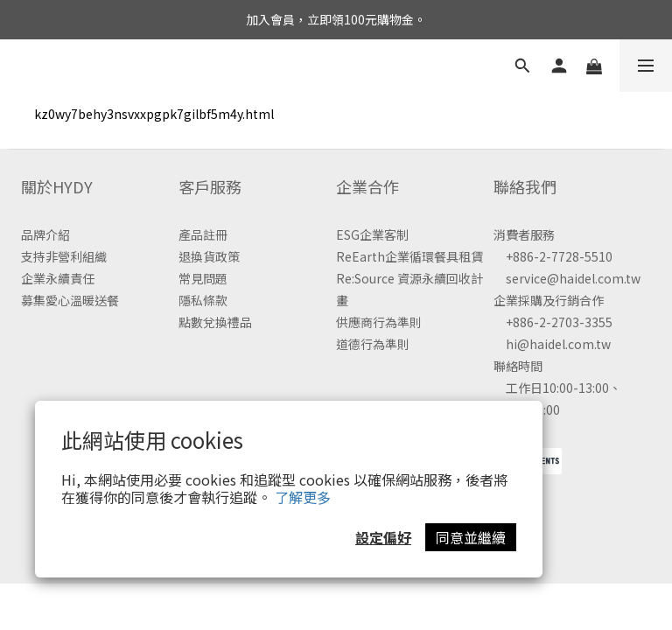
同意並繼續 (471, 537)
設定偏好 (383, 537)
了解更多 (303, 497)
